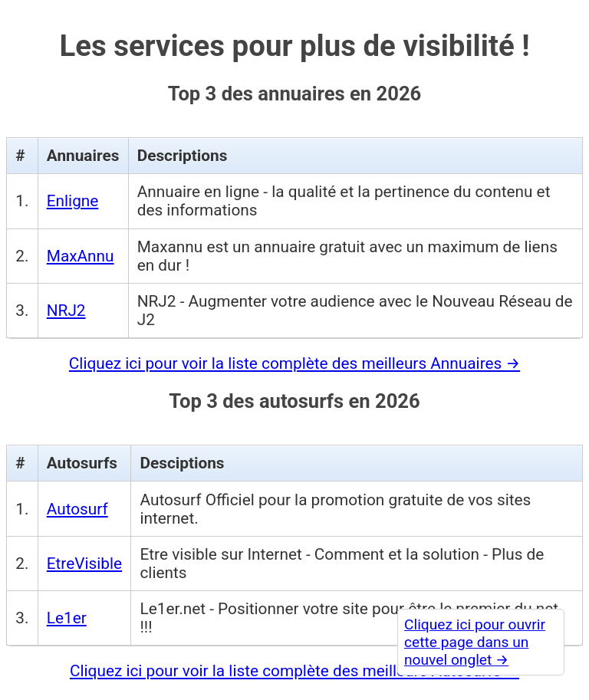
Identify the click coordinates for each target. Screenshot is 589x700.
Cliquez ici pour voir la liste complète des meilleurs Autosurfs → (294, 671)
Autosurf (77, 509)
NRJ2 (66, 311)
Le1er (67, 618)
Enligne (73, 201)
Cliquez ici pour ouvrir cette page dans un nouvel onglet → (475, 642)
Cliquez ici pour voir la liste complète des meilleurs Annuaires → (294, 363)
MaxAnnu (81, 256)
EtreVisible (84, 564)
